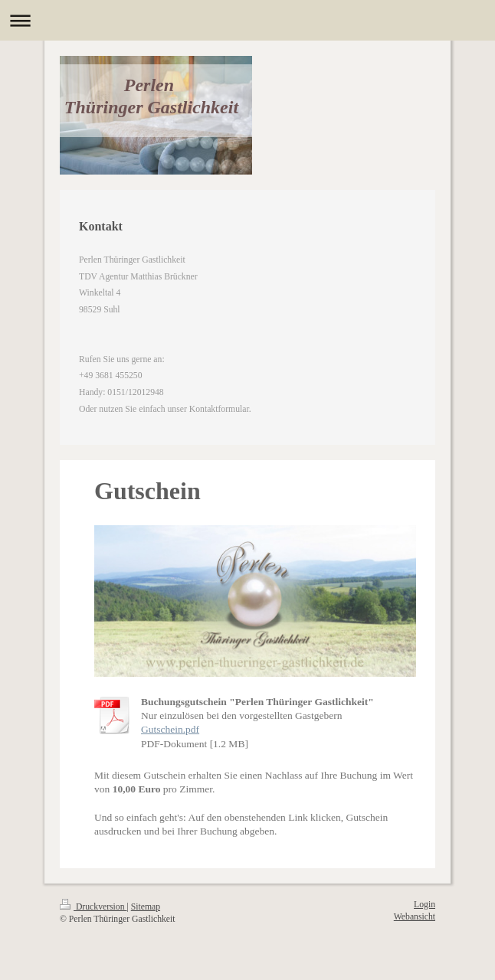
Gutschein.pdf (170, 729)
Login (425, 905)
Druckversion (93, 907)
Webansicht (415, 917)
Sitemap (146, 907)
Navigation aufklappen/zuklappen (247, 20)
